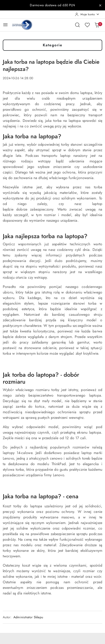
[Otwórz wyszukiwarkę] (77, 25)
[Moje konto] (87, 14)
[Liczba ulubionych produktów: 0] (87, 25)
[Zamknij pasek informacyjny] (100, 5)
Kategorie (53, 45)
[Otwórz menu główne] (5, 25)
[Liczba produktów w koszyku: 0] (97, 25)
